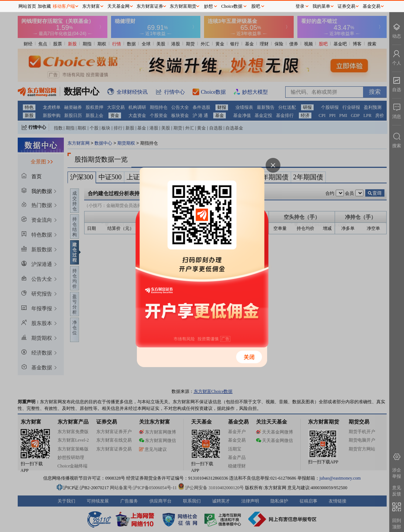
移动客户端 (64, 6)
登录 (300, 6)
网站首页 (27, 6)
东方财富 (91, 6)
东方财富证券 (150, 6)
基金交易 (372, 6)
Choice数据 (232, 6)
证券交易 (346, 6)
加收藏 (44, 6)
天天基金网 (118, 6)
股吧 (256, 6)
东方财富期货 (183, 6)
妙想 (208, 6)
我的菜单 (321, 6)
